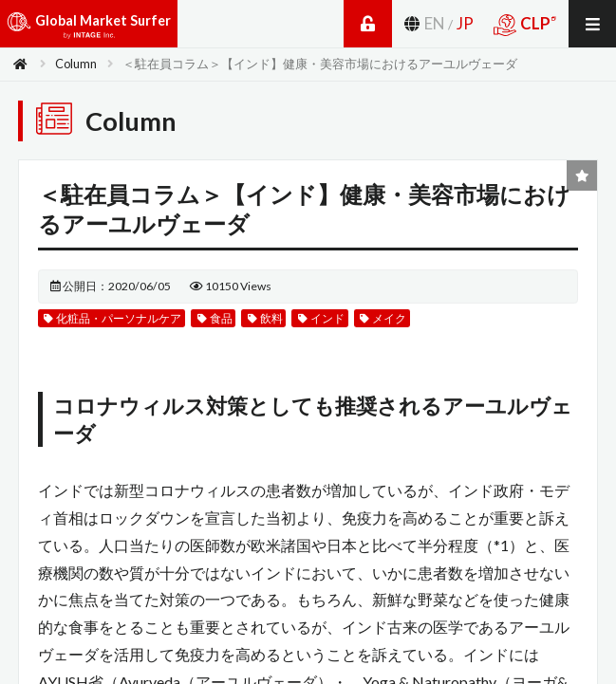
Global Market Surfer (89, 28)
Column (76, 64)
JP (465, 23)
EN (434, 23)
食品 (215, 318)
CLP (524, 24)
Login (368, 24)
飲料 (265, 318)
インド (321, 318)
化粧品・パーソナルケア (112, 318)
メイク (383, 318)
